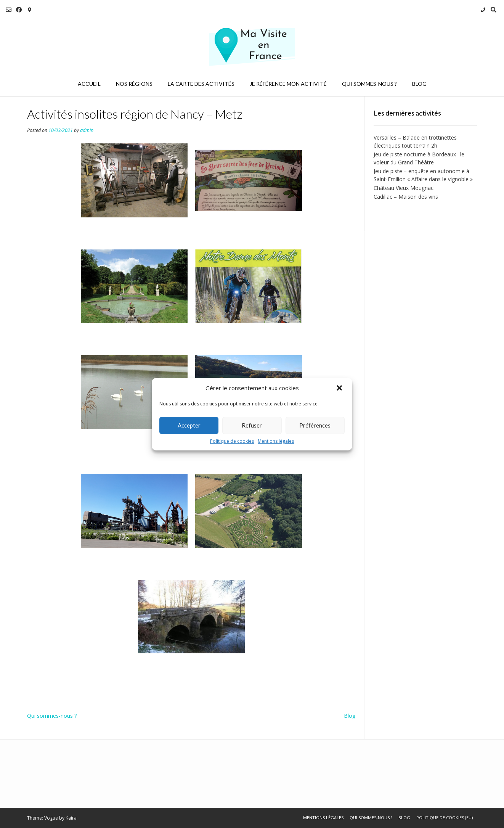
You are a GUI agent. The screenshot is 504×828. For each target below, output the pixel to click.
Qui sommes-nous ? (369, 84)
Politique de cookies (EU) (445, 818)
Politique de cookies (232, 441)
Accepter (189, 425)
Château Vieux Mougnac (404, 188)
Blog (419, 84)
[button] (340, 388)
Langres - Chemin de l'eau (184, 660)
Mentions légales (276, 441)
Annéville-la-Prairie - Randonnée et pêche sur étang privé (133, 446)
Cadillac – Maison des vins (406, 197)
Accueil (89, 84)
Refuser (252, 425)
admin (87, 130)
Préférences (315, 425)
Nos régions (134, 84)
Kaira (71, 818)
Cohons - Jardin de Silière (125, 330)
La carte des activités (201, 84)
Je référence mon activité (288, 84)
